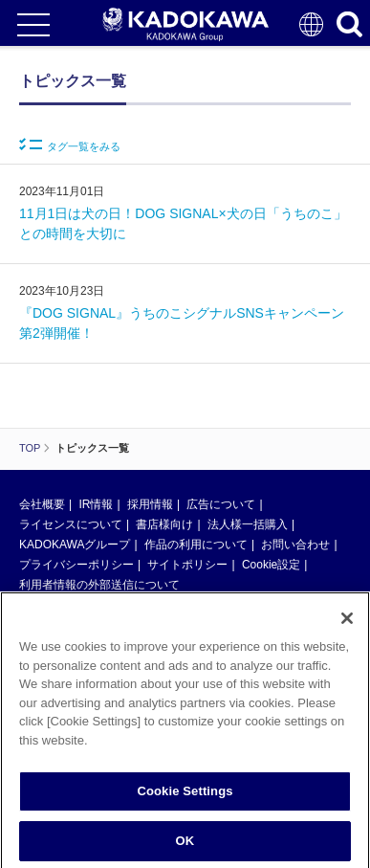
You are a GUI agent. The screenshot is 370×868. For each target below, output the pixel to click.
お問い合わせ (295, 545)
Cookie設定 (271, 565)
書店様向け (164, 524)
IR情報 (96, 504)
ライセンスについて (71, 524)
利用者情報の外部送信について (99, 585)
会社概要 (42, 504)
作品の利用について (196, 545)
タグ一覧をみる (70, 145)
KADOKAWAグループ (75, 545)
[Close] (347, 626)
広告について (221, 504)
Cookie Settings (185, 799)
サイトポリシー (187, 565)
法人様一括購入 (248, 524)
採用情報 (150, 504)
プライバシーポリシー (76, 565)
